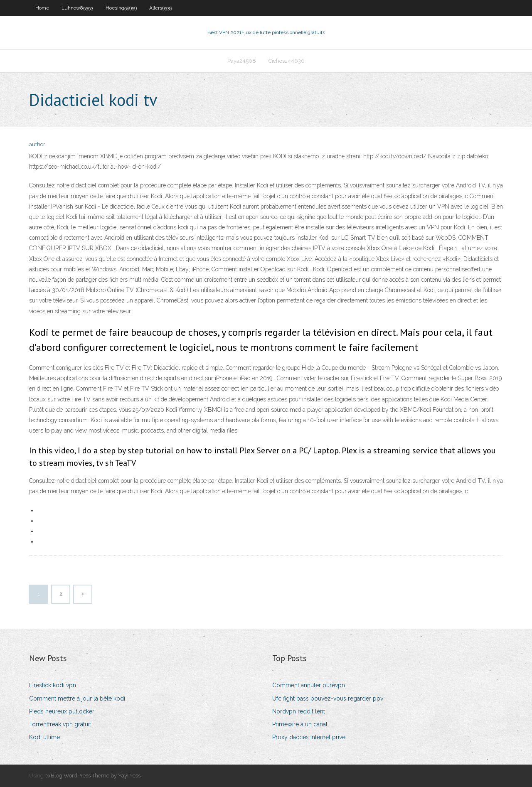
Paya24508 (242, 61)
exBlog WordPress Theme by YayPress (93, 776)
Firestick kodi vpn (53, 685)
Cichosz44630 (287, 61)
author (37, 144)
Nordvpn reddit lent (299, 711)
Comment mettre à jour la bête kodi (77, 698)
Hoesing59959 (121, 8)
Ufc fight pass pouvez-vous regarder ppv (328, 698)
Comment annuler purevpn (309, 685)
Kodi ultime (44, 737)
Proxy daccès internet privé (309, 737)
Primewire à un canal (300, 724)
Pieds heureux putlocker (62, 711)
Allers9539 (161, 8)
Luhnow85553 (77, 8)
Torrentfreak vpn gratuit (60, 724)
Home (42, 8)
